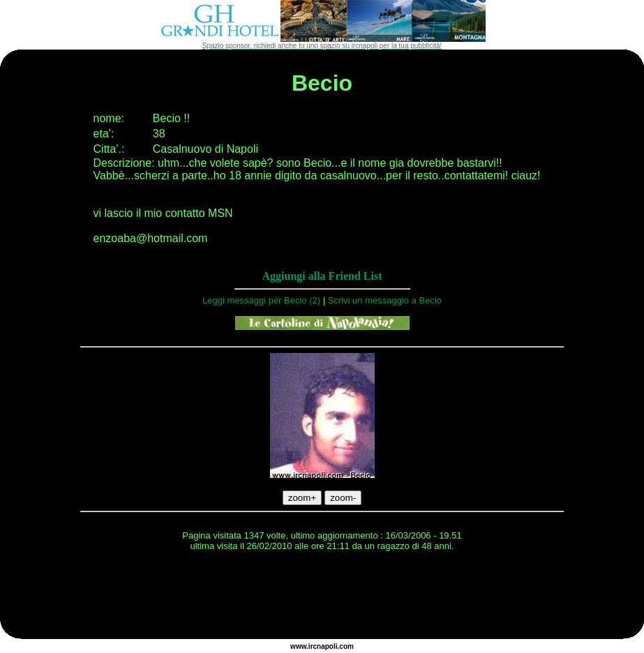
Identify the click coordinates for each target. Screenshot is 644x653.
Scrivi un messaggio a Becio (385, 300)
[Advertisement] (322, 597)
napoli (327, 646)
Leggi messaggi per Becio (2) (261, 300)
